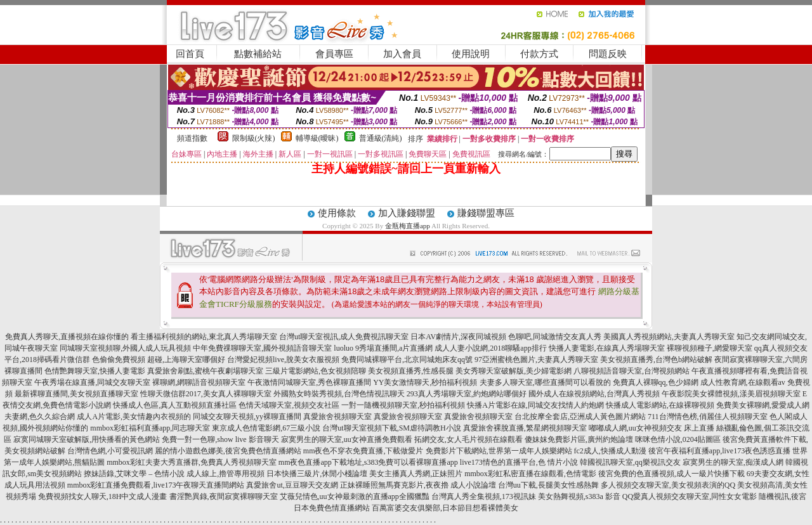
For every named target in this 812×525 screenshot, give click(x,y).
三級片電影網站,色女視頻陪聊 (316, 371)
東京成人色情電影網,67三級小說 (266, 428)
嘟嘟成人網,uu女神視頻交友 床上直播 (652, 428)
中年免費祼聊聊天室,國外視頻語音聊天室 (262, 348)
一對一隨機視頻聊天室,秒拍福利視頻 (403, 405)
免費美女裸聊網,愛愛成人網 (763, 405)
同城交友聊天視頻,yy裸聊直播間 (247, 417)
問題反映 (608, 54)
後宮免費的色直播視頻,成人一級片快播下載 (671, 474)
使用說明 (471, 54)
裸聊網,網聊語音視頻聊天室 (199, 382)
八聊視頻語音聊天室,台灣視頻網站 (632, 371)
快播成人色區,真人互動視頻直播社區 (175, 405)
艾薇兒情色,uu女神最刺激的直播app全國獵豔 (355, 496)
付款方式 (539, 54)
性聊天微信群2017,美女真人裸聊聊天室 (206, 394)
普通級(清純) (381, 138)
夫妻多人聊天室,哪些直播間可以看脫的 (545, 382)
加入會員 (402, 54)
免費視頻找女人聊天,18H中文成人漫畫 (103, 496)
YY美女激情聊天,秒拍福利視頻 (425, 382)
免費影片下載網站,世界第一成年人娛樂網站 (499, 451)
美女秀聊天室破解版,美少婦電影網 (514, 371)
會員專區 (334, 54)
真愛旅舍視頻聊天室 (337, 417)
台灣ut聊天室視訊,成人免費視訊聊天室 (344, 337)
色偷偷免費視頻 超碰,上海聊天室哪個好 (159, 360)
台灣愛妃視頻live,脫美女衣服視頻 (283, 360)
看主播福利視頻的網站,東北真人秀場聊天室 (204, 337)
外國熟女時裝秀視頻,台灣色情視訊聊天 (339, 394)
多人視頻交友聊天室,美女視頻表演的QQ (668, 485)
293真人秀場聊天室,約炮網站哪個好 (467, 394)
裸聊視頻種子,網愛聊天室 (710, 348)
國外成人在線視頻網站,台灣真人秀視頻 (594, 394)
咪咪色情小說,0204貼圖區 (678, 439)
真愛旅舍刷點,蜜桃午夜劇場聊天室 (205, 371)
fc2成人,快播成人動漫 (610, 451)
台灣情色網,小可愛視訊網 (110, 451)
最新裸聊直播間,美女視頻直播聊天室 (76, 394)
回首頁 (190, 54)
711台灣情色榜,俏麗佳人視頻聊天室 (708, 417)
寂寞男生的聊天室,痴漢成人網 (733, 462)
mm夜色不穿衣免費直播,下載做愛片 (363, 451)
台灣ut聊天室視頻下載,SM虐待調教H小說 (391, 428)
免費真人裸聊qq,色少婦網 (656, 382)
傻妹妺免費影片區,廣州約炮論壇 (579, 439)
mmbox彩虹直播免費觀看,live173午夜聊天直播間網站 (156, 485)
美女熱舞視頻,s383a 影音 (579, 496)
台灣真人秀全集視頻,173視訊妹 (484, 496)
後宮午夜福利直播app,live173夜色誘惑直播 (719, 451)
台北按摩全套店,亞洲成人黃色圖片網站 (580, 417)
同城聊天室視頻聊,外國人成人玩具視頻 (125, 348)
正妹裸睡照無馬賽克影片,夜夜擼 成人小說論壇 (418, 485)
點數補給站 (258, 54)
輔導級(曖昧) (317, 138)
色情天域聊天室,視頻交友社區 (289, 405)
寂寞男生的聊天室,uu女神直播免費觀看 (347, 439)
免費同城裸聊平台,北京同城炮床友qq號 (407, 360)
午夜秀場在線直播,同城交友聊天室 (92, 382)
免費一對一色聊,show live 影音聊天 (220, 439)
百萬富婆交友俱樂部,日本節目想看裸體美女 (445, 508)
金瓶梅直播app (408, 226)
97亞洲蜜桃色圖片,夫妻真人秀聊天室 (536, 360)
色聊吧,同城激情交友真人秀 (555, 337)
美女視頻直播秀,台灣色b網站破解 (656, 360)
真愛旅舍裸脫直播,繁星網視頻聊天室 (525, 428)
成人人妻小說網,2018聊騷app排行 (490, 348)
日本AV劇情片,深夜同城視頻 (458, 337)
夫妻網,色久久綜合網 (40, 417)
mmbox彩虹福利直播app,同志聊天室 (150, 428)
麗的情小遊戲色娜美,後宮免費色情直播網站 (228, 451)
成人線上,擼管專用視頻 (226, 474)
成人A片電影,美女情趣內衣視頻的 (134, 417)
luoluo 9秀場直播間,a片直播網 (383, 348)
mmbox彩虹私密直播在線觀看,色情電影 (530, 474)
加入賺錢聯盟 (407, 213)
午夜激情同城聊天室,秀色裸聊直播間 (309, 382)
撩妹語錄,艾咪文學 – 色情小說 (134, 474)
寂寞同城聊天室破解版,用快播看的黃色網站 (87, 439)
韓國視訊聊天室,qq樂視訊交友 (630, 462)
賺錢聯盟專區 (486, 213)
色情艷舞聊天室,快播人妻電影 (95, 371)
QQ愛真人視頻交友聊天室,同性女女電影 (690, 496)
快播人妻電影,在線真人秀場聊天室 (607, 348)
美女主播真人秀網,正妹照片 (416, 474)
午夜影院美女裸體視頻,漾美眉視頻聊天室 (731, 394)
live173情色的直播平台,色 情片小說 (519, 462)
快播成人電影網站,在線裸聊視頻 (660, 405)
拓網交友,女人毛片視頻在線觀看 (468, 439)
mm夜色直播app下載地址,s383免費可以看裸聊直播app (368, 462)
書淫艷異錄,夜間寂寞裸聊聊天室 (224, 496)
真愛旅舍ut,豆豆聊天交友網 (292, 485)
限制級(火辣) (254, 138)
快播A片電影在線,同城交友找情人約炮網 (535, 405)
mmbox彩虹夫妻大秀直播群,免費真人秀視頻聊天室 (192, 462)
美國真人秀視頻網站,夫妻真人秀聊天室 (669, 337)
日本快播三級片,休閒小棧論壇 (317, 474)
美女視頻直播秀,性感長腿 (411, 371)
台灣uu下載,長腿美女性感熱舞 (548, 485)
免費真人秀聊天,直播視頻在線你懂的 (67, 337)
